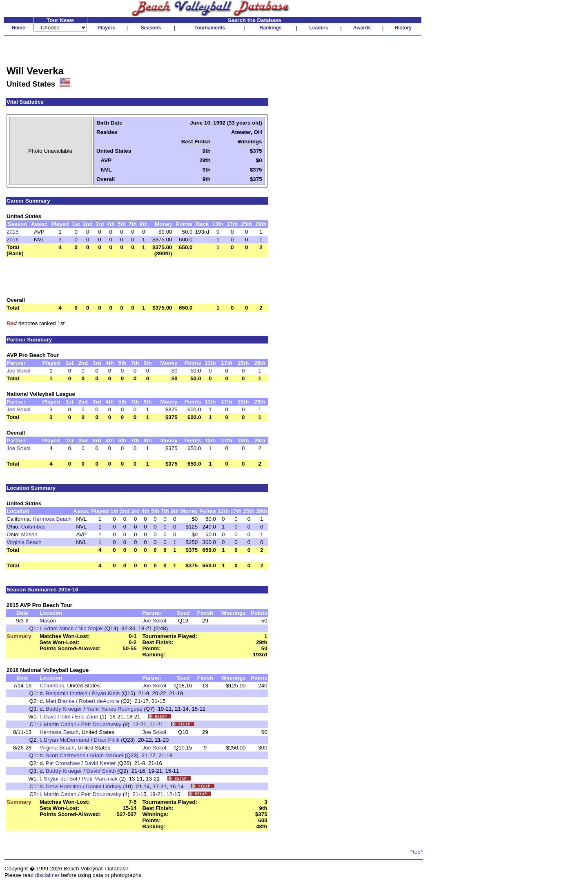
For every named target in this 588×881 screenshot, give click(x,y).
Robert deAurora (99, 701)
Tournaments (210, 28)
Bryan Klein (106, 693)
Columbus (33, 527)
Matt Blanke (60, 701)
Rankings (271, 28)
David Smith (101, 771)
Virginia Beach (24, 542)
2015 (13, 232)
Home (18, 28)
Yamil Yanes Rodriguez (115, 709)
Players (106, 28)
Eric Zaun (87, 717)
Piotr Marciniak (100, 779)
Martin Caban (60, 724)
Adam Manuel (106, 755)
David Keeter (100, 763)
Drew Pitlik (107, 740)
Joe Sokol (19, 371)
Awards (362, 28)
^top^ (417, 852)
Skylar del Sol (60, 779)
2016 (13, 240)
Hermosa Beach (52, 519)
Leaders (318, 28)
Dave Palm (57, 717)
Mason (29, 534)
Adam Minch (59, 628)
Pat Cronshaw (63, 763)
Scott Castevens (66, 755)
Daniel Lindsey (104, 786)
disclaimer (47, 875)
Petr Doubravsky (101, 724)
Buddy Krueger (64, 709)
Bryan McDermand (66, 740)
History (403, 28)
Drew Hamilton (63, 786)
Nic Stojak (91, 628)
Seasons (151, 28)
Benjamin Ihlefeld (67, 693)
